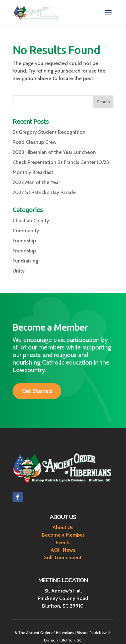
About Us (63, 527)
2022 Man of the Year (36, 182)
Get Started (37, 391)
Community (26, 231)
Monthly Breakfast (33, 172)
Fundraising (25, 261)
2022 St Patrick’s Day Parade (44, 192)
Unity (19, 271)
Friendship (24, 241)
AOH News (63, 550)
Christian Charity (31, 221)
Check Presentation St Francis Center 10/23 (61, 162)
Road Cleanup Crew (35, 142)
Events (63, 542)
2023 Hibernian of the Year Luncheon (54, 152)
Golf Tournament (63, 557)
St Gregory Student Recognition (49, 132)
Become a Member (63, 535)
